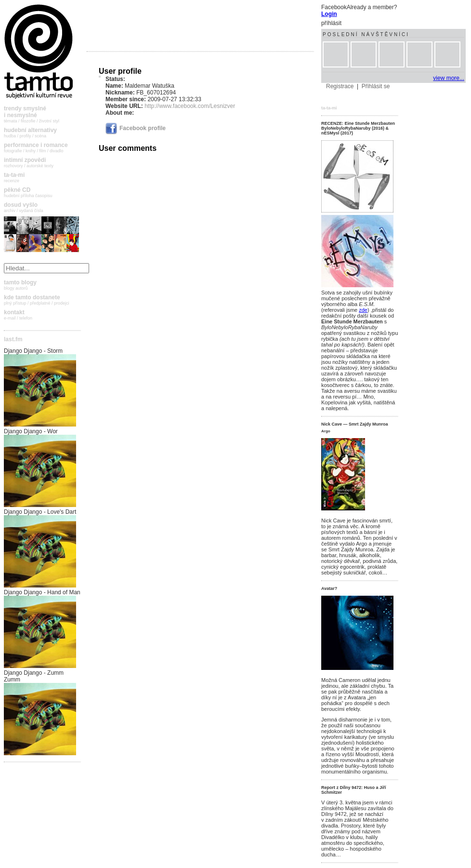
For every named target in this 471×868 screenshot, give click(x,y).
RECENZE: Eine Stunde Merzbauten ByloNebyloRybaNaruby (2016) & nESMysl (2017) (358, 128)
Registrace (340, 86)
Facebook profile (136, 128)
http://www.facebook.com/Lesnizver (190, 106)
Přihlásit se (376, 86)
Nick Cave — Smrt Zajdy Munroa (355, 424)
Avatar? (329, 588)
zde (363, 310)
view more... (449, 78)
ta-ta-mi (329, 108)
